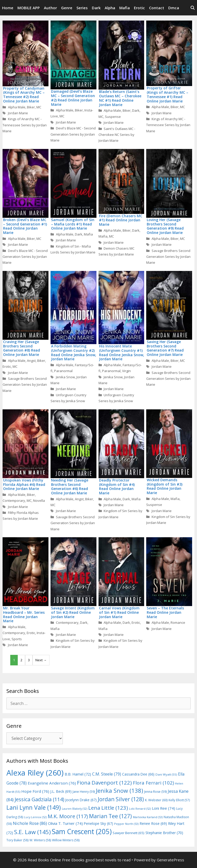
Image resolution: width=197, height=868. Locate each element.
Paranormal (63, 371)
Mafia (125, 8)
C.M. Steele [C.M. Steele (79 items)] (107, 774)
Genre (67, 8)
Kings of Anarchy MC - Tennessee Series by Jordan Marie (25, 125)
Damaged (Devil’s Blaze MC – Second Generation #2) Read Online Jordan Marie (73, 98)
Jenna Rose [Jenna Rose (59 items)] (155, 792)
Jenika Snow (65, 377)
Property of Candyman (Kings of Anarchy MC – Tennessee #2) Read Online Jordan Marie (24, 95)
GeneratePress (170, 860)
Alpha (110, 8)
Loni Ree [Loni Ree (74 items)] (164, 808)
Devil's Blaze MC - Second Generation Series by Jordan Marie (73, 134)
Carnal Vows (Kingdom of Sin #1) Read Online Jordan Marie (119, 612)
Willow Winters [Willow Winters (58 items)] (66, 840)
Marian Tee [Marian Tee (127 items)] (110, 816)
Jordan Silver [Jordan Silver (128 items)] (121, 799)
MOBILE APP (29, 8)
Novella (39, 501)
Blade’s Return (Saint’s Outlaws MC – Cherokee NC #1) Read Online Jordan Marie (120, 98)
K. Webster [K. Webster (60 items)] (156, 800)
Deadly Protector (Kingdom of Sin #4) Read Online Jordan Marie (117, 487)
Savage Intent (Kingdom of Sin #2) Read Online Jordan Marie (73, 612)
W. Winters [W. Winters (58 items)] (40, 840)
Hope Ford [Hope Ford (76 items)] (35, 791)
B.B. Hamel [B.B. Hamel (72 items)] (78, 774)
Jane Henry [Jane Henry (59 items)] (84, 792)
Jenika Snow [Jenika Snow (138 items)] (120, 791)
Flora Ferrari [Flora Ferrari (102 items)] (153, 783)
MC (39, 107)
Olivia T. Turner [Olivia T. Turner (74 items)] (65, 823)
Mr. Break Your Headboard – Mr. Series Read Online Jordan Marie (24, 614)
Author (50, 8)
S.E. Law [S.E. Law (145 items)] (32, 832)
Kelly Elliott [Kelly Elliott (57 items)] (179, 800)
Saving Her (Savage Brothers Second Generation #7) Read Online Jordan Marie (165, 348)
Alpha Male (17, 107)
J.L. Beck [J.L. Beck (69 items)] (61, 791)
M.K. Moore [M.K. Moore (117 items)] (68, 816)
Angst (31, 361)
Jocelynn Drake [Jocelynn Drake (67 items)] (81, 800)
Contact (157, 8)
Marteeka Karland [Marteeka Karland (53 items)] (148, 817)
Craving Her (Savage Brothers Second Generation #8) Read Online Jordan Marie (22, 348)
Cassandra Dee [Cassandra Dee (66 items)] (138, 774)
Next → (41, 660)
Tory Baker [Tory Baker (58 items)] (17, 840)
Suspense (113, 117)
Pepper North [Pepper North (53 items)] (126, 824)
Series (82, 8)
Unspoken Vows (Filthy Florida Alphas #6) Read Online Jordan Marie (24, 484)
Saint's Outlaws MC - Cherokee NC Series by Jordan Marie (117, 135)
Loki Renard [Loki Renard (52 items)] (140, 809)
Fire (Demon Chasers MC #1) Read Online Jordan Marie (121, 220)
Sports (17, 639)
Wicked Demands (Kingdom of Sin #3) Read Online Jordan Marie (165, 486)
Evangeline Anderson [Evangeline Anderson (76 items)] (52, 783)
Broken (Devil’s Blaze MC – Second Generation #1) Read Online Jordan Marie (25, 226)
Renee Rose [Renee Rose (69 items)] (153, 823)
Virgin (126, 371)
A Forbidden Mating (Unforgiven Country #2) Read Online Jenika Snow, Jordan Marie (74, 352)
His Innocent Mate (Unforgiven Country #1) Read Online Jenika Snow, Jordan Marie (122, 352)
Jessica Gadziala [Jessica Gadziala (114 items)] (39, 799)
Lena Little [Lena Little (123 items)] (108, 808)
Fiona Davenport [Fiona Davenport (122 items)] (104, 782)
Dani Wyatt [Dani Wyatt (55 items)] (166, 774)
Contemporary (14, 501)
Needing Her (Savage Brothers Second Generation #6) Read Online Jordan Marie (70, 487)
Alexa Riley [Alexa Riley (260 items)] (35, 773)
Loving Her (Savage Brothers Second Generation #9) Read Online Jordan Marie (165, 226)
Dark (96, 8)
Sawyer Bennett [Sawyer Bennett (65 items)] (129, 833)
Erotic (139, 8)
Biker (31, 107)
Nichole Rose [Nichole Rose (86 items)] (30, 823)
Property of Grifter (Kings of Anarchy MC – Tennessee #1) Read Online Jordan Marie (168, 94)
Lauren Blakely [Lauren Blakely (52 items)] (75, 809)
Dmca (174, 8)
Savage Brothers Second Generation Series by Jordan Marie (168, 257)
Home (8, 8)
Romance (178, 622)
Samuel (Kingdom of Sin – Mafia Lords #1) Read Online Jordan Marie (73, 224)
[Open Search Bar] (193, 8)
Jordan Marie (18, 113)
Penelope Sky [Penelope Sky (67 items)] (98, 823)
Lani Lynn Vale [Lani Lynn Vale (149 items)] (34, 807)
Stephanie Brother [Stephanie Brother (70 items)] (164, 833)
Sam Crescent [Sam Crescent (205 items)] (82, 832)
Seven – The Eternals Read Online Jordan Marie (165, 612)
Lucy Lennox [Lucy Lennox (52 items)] (35, 817)
